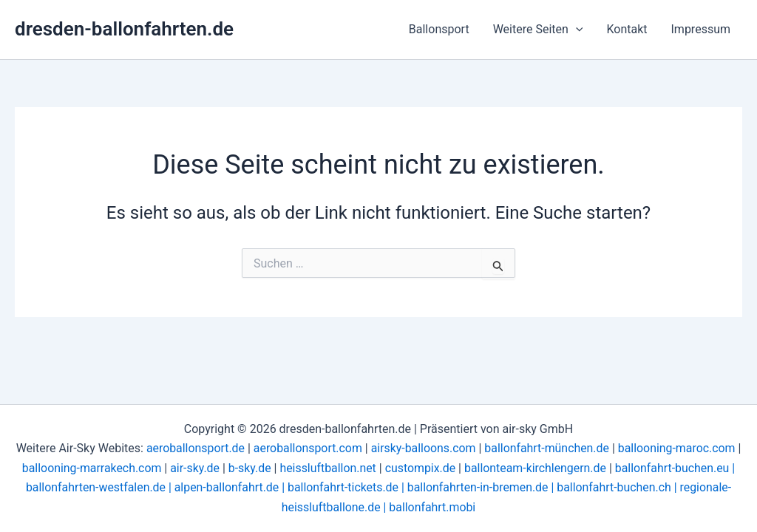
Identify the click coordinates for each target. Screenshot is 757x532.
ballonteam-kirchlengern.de (536, 468)
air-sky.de (193, 468)
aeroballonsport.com (307, 448)
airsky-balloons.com (423, 448)
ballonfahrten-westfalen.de (94, 487)
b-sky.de (248, 468)
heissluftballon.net (327, 468)
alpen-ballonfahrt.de (226, 487)
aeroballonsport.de (194, 448)
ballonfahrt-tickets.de (343, 487)
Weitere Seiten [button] (538, 30)
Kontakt (627, 29)
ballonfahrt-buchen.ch (616, 487)
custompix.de (421, 468)
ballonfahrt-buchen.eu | (677, 468)
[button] (576, 30)
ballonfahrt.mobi (432, 507)
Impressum (701, 29)
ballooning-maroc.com (678, 448)
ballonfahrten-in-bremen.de (478, 487)
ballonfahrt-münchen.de (548, 448)
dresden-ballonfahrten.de (124, 29)
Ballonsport (439, 29)
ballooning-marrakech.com (89, 468)
